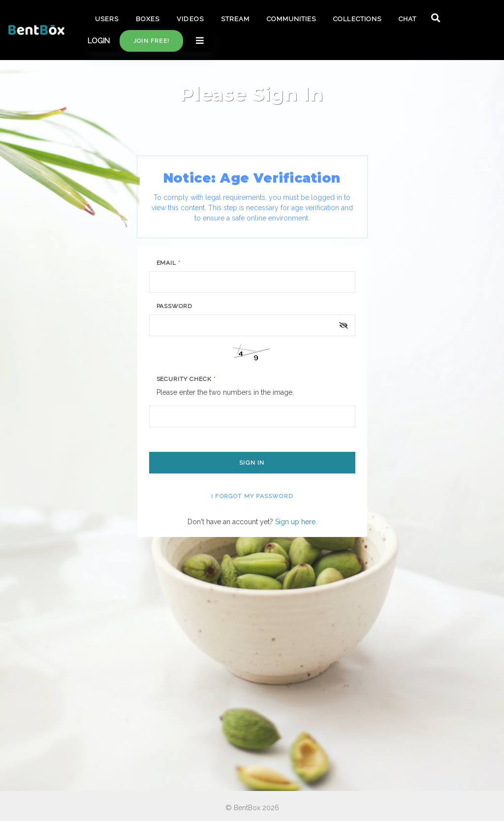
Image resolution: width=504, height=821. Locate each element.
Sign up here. (296, 522)
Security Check (186, 379)
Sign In (252, 463)
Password (174, 306)
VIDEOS (190, 19)
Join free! (151, 41)
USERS (107, 19)
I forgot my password (252, 496)
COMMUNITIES (291, 19)
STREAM (235, 19)
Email (169, 263)
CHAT (408, 19)
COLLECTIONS (357, 19)
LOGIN (99, 41)
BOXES (148, 19)
